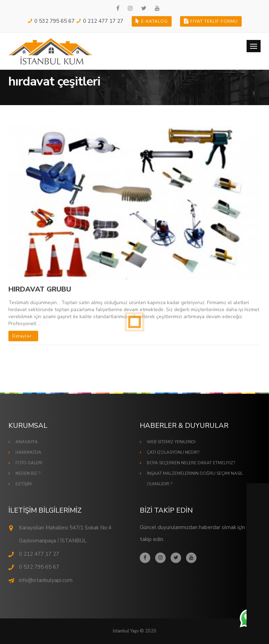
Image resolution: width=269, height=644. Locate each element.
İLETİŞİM (23, 484)
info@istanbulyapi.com (46, 580)
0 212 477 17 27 (103, 21)
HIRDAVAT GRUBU (40, 289)
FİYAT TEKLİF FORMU (211, 21)
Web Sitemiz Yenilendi (171, 442)
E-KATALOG (152, 21)
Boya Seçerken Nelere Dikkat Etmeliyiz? (191, 463)
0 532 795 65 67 (54, 21)
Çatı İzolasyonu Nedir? (173, 452)
